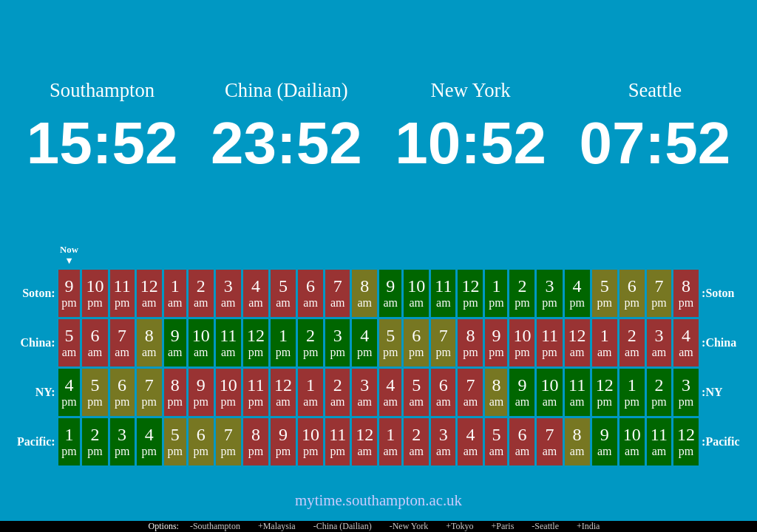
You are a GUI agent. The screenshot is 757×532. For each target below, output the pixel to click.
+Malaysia (277, 526)
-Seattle (545, 526)
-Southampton (215, 526)
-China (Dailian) (343, 526)
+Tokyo (459, 526)
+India (588, 526)
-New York (409, 526)
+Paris (503, 526)
